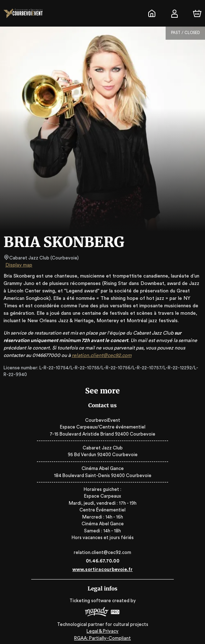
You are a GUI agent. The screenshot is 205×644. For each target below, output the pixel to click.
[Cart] (197, 13)
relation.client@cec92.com (113, 355)
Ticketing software (91, 601)
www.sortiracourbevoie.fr (102, 569)
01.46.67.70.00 (103, 561)
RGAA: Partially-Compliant (102, 635)
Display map (19, 265)
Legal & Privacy (102, 628)
